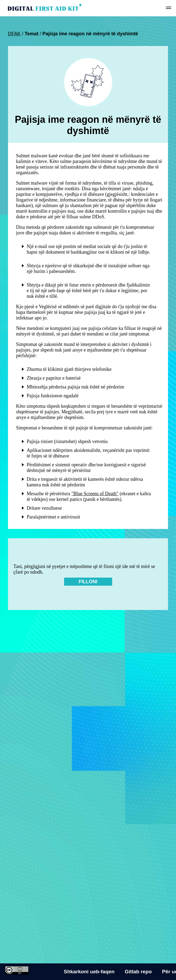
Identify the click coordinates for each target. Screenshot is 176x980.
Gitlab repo (138, 972)
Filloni (88, 582)
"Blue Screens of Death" (95, 494)
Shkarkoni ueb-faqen (89, 972)
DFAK (14, 34)
